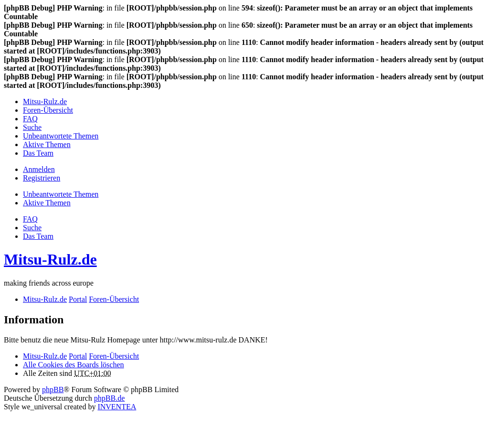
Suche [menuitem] (32, 127)
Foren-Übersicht (114, 356)
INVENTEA (117, 407)
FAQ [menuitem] (30, 119)
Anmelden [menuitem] (39, 169)
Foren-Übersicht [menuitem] (48, 110)
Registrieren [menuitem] (42, 178)
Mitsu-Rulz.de (50, 259)
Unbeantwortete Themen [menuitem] (61, 136)
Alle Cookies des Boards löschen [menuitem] (74, 365)
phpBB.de (109, 398)
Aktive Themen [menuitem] (47, 144)
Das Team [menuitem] (38, 153)
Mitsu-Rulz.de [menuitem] (45, 101)
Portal (78, 299)
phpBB (53, 389)
